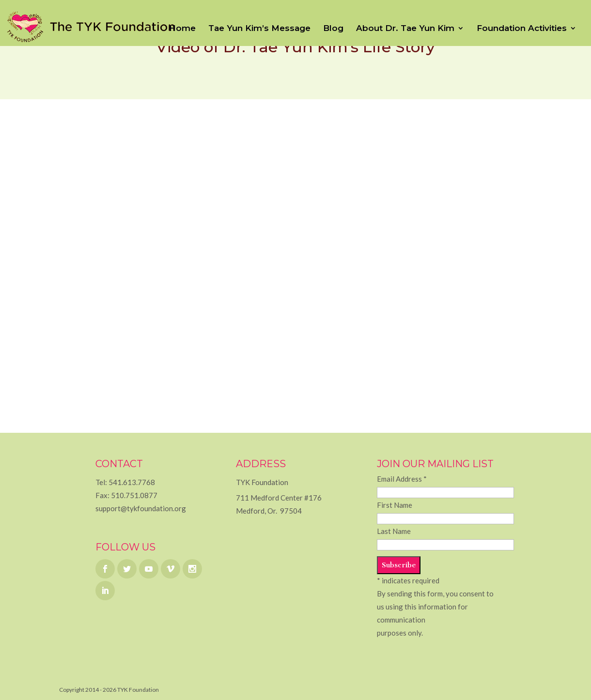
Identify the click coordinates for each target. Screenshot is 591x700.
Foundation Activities (522, 29)
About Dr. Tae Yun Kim (405, 29)
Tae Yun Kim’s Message (259, 29)
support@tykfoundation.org (141, 508)
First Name (395, 505)
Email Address (402, 479)
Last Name (394, 531)
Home (182, 29)
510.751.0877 (134, 495)
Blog (333, 29)
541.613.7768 (132, 482)
